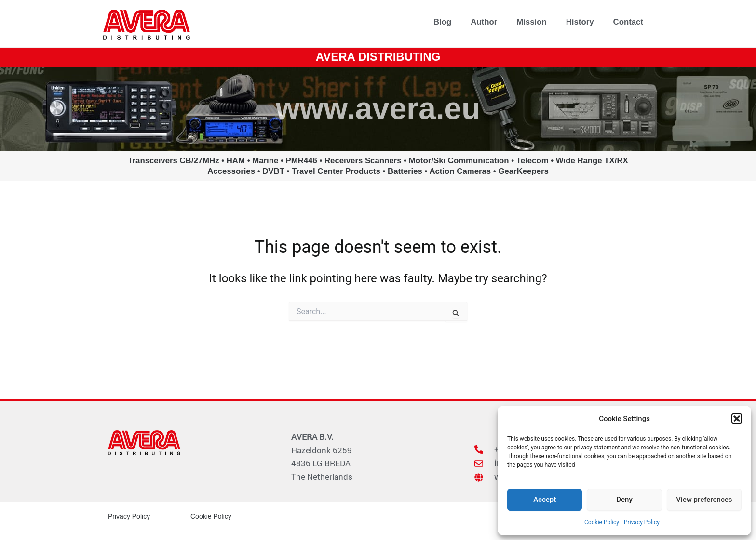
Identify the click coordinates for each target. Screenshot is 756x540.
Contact (628, 22)
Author (484, 22)
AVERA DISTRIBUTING (378, 57)
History (580, 22)
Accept (545, 500)
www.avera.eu (378, 108)
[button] (737, 419)
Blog (442, 22)
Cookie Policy (602, 522)
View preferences (704, 500)
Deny (624, 500)
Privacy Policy (642, 522)
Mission (531, 22)
